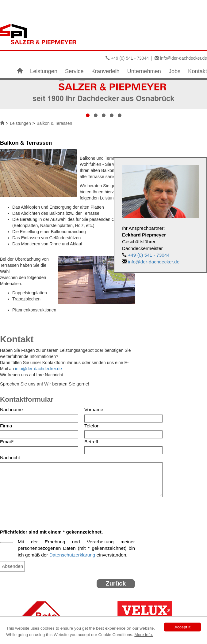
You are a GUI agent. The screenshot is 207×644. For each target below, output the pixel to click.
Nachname (11, 409)
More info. (144, 635)
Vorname (94, 409)
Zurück (116, 583)
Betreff (91, 442)
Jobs (174, 71)
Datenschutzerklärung (72, 555)
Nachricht (10, 458)
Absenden (12, 566)
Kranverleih (105, 71)
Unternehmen (144, 71)
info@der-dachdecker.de (184, 58)
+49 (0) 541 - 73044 (130, 58)
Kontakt (197, 71)
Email (7, 442)
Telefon (92, 426)
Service (74, 71)
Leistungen (44, 71)
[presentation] (47, 511)
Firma (6, 426)
